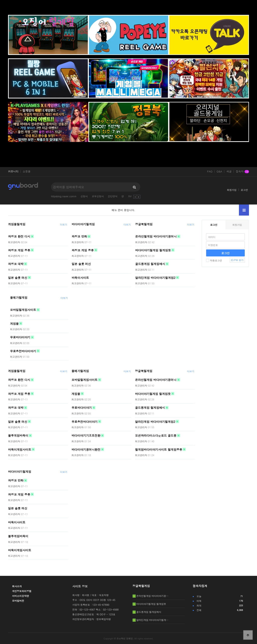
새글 (229, 171)
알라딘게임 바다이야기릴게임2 (155, 277)
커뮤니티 (13, 171)
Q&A (219, 171)
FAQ (210, 171)
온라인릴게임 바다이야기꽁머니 (156, 236)
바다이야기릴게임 (83, 224)
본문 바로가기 (0, 0)
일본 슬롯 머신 (18, 277)
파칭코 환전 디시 (19, 236)
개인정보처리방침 (22, 591)
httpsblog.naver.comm (64, 196)
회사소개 (17, 586)
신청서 (84, 196)
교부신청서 (98, 196)
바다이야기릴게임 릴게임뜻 (153, 250)
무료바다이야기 (20, 337)
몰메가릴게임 (19, 298)
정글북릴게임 (144, 224)
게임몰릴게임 (17, 224)
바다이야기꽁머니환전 (86, 449)
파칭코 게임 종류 (19, 250)
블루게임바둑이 (18, 435)
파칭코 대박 (16, 264)
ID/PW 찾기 (237, 260)
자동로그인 (214, 260)
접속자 (242, 172)
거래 (130, 196)
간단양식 (113, 196)
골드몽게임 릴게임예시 (150, 264)
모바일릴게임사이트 (23, 310)
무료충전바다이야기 (23, 351)
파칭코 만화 (79, 236)
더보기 (64, 224)
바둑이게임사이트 (20, 449)
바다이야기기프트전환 (86, 435)
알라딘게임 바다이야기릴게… (152, 620)
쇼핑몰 (27, 171)
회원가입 (232, 190)
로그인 (244, 190)
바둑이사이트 (80, 277)
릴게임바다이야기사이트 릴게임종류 (159, 449)
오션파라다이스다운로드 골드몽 (156, 435)
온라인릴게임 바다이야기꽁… (152, 596)
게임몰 (14, 323)
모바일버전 (18, 601)
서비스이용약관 (20, 596)
